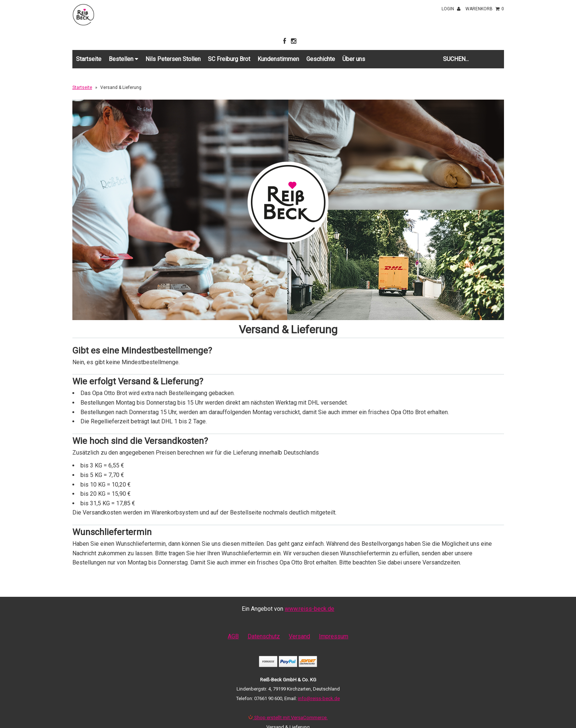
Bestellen (123, 59)
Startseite (89, 59)
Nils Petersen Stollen (173, 59)
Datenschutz (264, 636)
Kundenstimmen (278, 59)
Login (451, 9)
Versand (299, 636)
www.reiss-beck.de (309, 609)
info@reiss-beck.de (319, 698)
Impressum (334, 636)
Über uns (354, 59)
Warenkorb (485, 9)
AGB (233, 636)
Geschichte (321, 59)
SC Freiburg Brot (229, 59)
